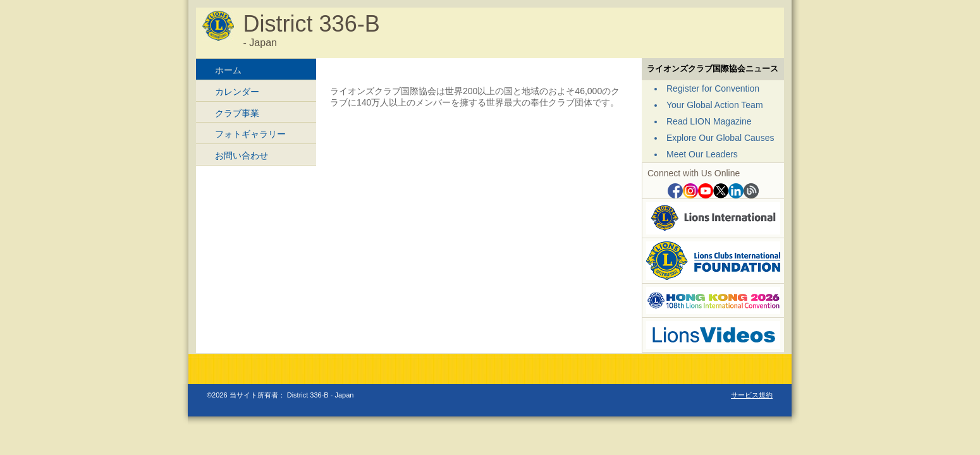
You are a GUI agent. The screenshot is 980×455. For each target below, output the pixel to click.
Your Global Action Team (715, 105)
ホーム (228, 70)
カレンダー (237, 92)
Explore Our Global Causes (720, 138)
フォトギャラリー (250, 134)
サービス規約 (752, 395)
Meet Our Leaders (702, 154)
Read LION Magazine (709, 121)
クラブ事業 (237, 113)
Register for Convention (713, 88)
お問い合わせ (242, 155)
